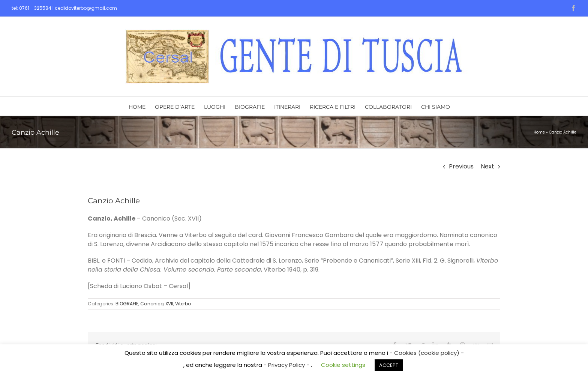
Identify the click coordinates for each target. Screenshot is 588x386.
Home (539, 132)
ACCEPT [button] (389, 365)
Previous (461, 166)
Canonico (152, 304)
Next (487, 166)
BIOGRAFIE (127, 304)
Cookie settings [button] (343, 365)
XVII (169, 304)
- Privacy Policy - (287, 365)
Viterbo (183, 304)
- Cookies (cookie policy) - (427, 353)
